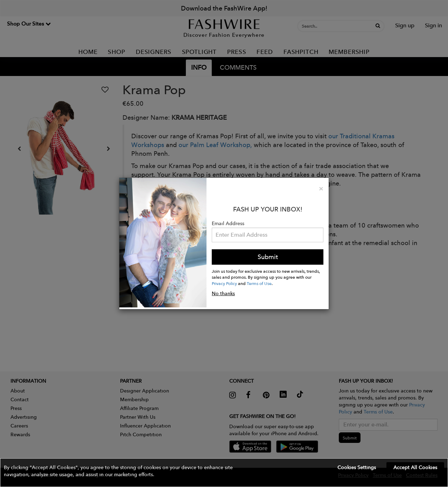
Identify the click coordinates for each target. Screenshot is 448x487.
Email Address (228, 223)
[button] (224, 473)
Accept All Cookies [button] (415, 467)
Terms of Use (259, 283)
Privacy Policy (224, 283)
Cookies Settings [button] (357, 467)
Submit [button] (268, 257)
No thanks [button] (223, 293)
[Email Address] (268, 235)
